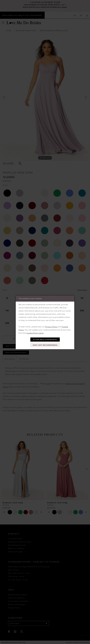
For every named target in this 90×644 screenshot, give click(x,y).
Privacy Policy (51, 327)
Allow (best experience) (45, 340)
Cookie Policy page (35, 333)
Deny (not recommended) (45, 345)
